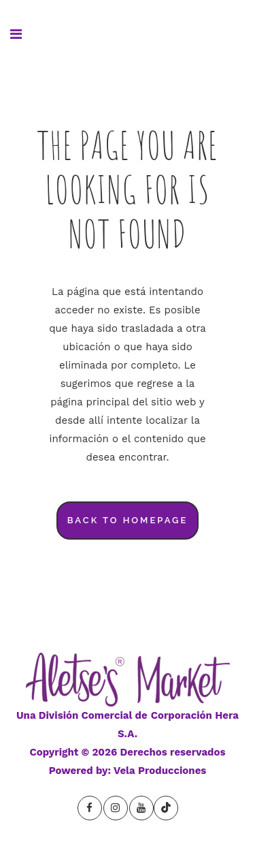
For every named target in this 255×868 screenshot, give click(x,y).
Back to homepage (128, 520)
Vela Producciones (160, 771)
